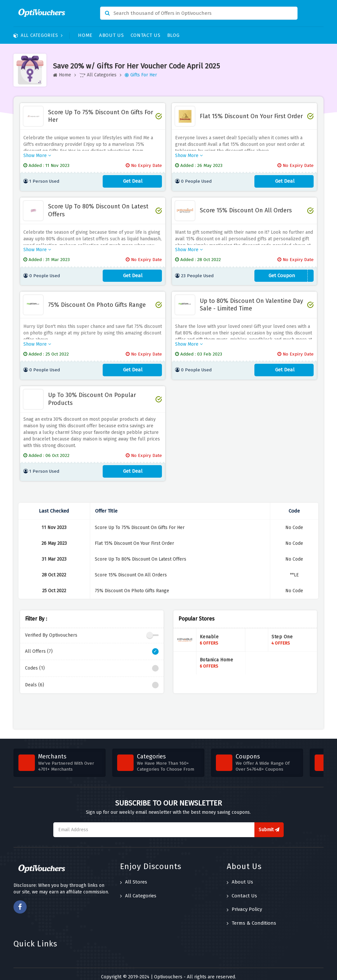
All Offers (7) (92, 646)
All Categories (38, 35)
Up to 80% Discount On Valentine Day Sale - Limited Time (251, 301)
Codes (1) (92, 662)
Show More (37, 153)
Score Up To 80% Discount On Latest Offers (98, 208)
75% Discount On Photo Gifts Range (97, 301)
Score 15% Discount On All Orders (246, 208)
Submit (269, 824)
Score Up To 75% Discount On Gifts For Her (101, 116)
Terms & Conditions (251, 917)
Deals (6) (92, 679)
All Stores (134, 876)
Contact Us (146, 35)
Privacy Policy (244, 903)
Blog (173, 35)
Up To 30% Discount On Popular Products (92, 393)
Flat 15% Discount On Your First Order (251, 116)
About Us (112, 35)
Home (85, 35)
